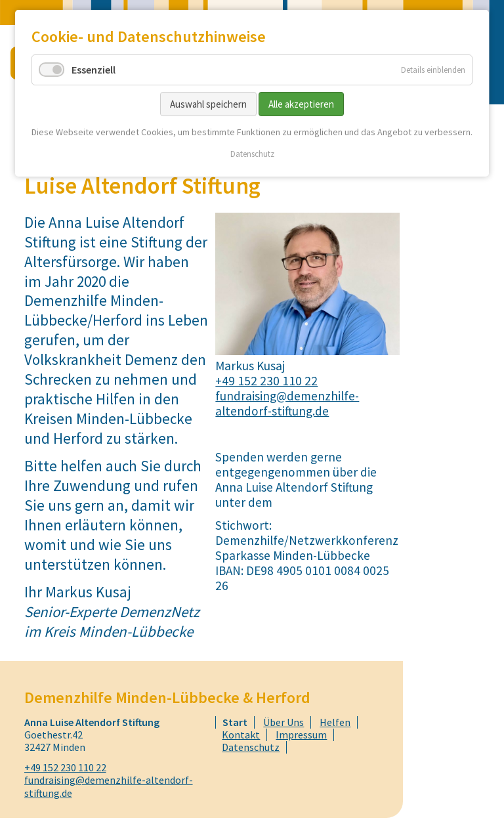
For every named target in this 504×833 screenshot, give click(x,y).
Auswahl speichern (208, 104)
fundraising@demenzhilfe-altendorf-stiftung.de (287, 403)
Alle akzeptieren (301, 104)
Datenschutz (252, 154)
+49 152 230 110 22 (266, 381)
